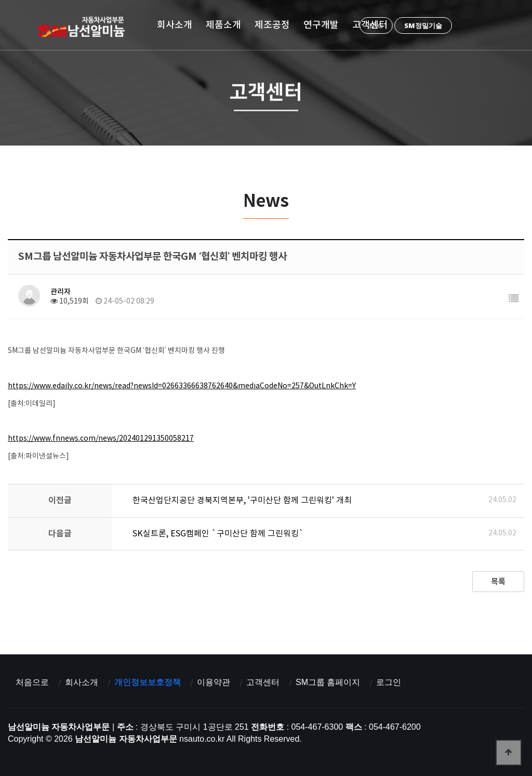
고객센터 (370, 25)
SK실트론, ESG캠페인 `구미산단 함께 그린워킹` (218, 534)
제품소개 (223, 25)
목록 (498, 582)
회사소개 (175, 25)
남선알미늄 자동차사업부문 (84, 27)
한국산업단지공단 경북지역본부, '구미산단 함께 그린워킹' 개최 (242, 501)
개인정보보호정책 (148, 682)
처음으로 (32, 682)
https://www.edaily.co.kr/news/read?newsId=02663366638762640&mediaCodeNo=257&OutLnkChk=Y (182, 386)
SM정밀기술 (423, 25)
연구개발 (321, 25)
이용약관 (214, 682)
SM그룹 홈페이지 (328, 682)
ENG (376, 25)
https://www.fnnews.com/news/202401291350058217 (101, 439)
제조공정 (272, 25)
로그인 (389, 682)
